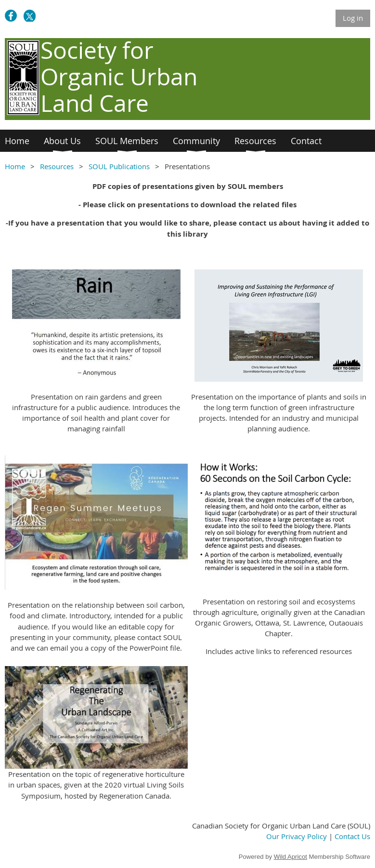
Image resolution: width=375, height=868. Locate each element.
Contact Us (352, 836)
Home (15, 166)
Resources (57, 166)
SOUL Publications (119, 166)
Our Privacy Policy (297, 836)
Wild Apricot (291, 857)
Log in (353, 18)
